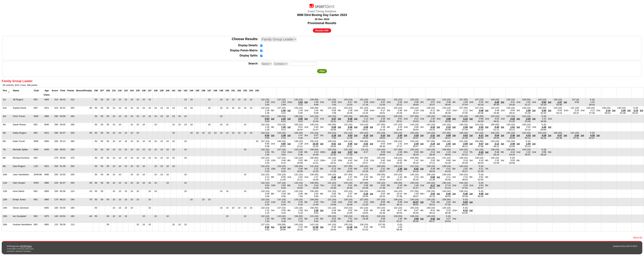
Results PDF (322, 31)
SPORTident (26, 246)
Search (253, 63)
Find (322, 71)
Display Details (248, 45)
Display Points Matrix (244, 50)
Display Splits (249, 56)
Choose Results (245, 39)
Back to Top (638, 237)
